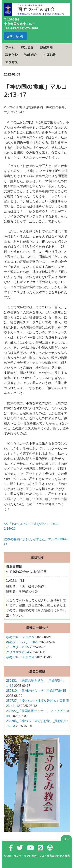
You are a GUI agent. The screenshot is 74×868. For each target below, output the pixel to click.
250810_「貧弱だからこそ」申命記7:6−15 (36, 691)
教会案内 (46, 47)
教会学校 (11, 55)
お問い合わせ (15, 36)
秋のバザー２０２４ (20, 657)
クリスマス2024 (18, 652)
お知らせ (27, 47)
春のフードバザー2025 (22, 642)
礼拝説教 (49, 55)
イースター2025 (18, 647)
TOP (66, 839)
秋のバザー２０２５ (20, 637)
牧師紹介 (30, 55)
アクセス (11, 62)
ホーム (10, 47)
